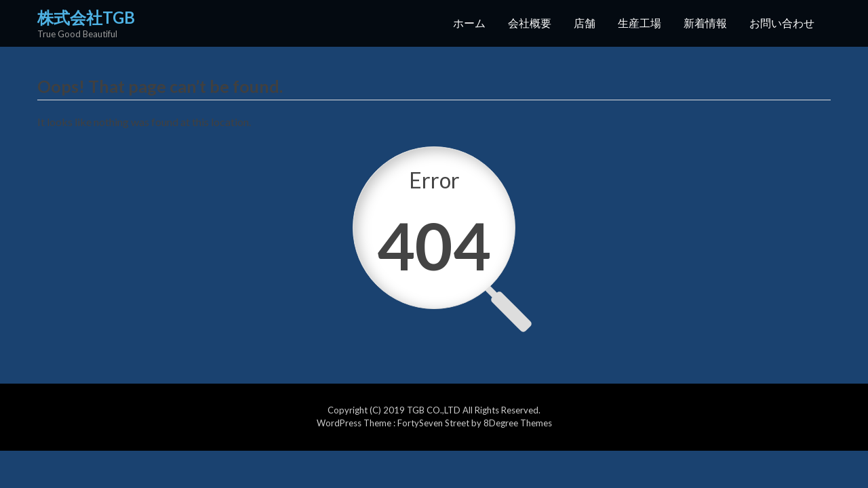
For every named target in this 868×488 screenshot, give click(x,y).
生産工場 (639, 23)
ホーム (469, 23)
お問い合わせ (782, 23)
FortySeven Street (434, 423)
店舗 (585, 23)
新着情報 (705, 23)
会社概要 (530, 23)
